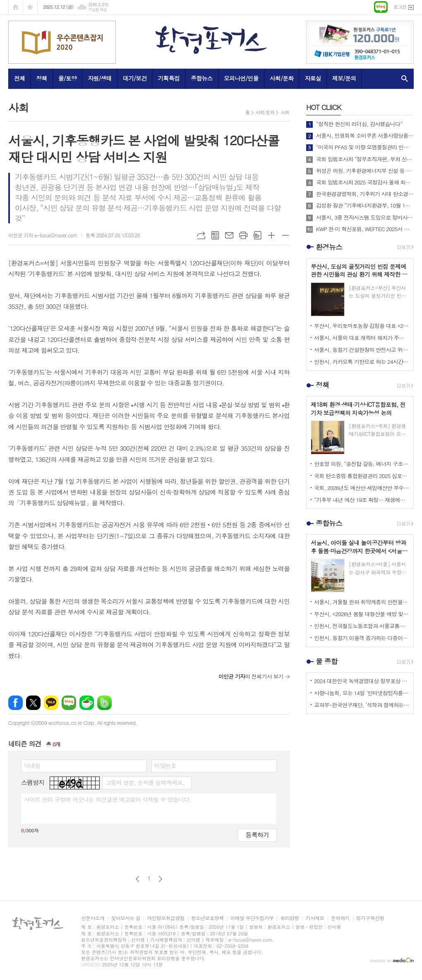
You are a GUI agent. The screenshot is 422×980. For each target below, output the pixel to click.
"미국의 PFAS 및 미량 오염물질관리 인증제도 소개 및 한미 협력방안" (365, 147)
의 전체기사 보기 (251, 676)
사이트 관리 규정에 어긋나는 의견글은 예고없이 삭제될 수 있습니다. (108, 799)
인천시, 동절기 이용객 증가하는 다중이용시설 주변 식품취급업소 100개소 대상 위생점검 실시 (362, 638)
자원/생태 (100, 78)
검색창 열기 (403, 79)
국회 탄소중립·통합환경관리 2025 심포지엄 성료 (362, 476)
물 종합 (327, 661)
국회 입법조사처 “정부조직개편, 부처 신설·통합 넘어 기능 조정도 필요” (365, 159)
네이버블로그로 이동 (381, 7)
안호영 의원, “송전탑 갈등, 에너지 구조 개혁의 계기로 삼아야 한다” (362, 464)
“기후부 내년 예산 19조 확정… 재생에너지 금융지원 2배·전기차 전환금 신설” (362, 500)
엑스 (33, 703)
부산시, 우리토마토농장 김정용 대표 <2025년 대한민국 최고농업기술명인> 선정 (362, 326)
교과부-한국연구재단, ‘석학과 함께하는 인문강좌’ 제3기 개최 (362, 705)
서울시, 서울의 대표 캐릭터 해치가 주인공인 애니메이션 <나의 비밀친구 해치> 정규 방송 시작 (362, 338)
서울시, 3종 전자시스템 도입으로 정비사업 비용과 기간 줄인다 (365, 218)
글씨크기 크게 (271, 235)
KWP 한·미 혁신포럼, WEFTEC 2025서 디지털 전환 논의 (365, 229)
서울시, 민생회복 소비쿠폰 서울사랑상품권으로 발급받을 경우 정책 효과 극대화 (365, 136)
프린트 (243, 235)
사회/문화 (282, 78)
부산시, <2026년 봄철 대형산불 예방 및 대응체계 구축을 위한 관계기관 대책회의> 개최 (362, 614)
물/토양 (67, 78)
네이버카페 (87, 703)
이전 (138, 879)
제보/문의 (344, 78)
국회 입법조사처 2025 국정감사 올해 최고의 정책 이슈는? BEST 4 (365, 182)
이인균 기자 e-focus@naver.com (43, 235)
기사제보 (315, 918)
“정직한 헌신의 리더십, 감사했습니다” (359, 124)
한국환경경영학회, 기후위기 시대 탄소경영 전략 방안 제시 (365, 194)
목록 (215, 235)
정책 (41, 78)
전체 (19, 78)
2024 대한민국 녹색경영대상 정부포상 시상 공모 (362, 681)
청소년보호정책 (207, 918)
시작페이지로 (16, 7)
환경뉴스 (329, 247)
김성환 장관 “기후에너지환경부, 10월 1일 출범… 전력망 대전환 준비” (365, 206)
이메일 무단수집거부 (252, 918)
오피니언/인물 (241, 78)
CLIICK (324, 107)
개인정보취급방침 (165, 918)
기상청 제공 (97, 10)
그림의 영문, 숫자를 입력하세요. (145, 782)
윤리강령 (289, 918)
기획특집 (169, 78)
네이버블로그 (69, 703)
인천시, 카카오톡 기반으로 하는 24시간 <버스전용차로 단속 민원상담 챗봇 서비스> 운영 (362, 362)
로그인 (400, 7)
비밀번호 (165, 765)
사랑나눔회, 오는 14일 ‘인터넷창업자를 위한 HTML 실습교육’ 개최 (362, 693)
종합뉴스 (202, 78)
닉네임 (32, 765)
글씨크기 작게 (285, 235)
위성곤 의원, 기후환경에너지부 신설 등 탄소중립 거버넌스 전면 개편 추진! (365, 171)
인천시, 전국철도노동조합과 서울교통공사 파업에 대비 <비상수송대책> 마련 (362, 626)
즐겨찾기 (30, 7)
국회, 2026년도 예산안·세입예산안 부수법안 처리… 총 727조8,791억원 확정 (362, 488)
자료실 (313, 78)
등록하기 (257, 835)
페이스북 (16, 703)
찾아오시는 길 (126, 918)
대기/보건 (135, 78)
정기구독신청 (370, 918)
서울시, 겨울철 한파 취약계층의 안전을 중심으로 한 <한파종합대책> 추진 (362, 602)
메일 (229, 235)
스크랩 (257, 235)
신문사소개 (93, 918)
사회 (285, 112)
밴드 (104, 703)
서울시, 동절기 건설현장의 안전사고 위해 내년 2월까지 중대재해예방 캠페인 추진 (362, 350)
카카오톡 (51, 703)
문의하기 (340, 918)
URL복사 (201, 235)
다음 (160, 879)
